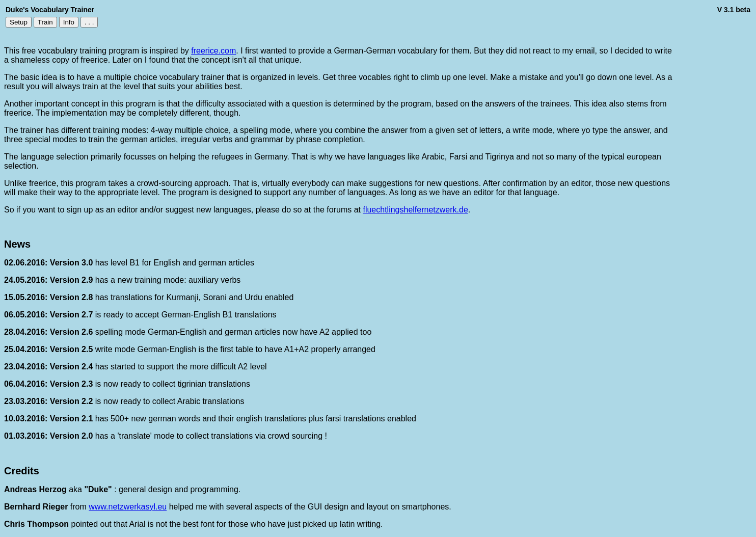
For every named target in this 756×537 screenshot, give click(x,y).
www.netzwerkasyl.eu (128, 507)
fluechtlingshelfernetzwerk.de (415, 210)
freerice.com (213, 51)
